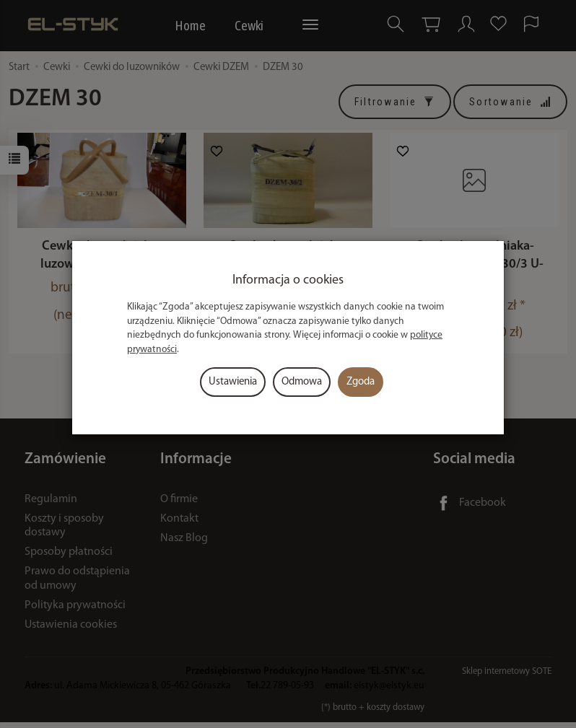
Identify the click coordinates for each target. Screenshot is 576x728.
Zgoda (361, 382)
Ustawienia (233, 382)
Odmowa (302, 382)
